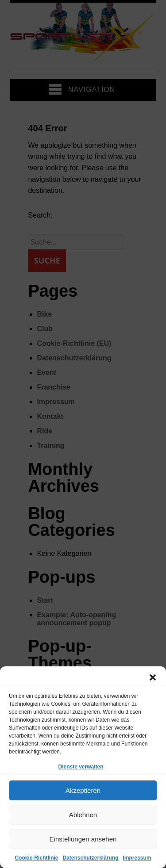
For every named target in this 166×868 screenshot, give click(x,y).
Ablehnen (83, 815)
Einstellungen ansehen (83, 839)
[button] (153, 677)
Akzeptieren (83, 790)
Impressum (137, 858)
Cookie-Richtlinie (36, 858)
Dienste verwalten (81, 767)
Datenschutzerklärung (90, 858)
